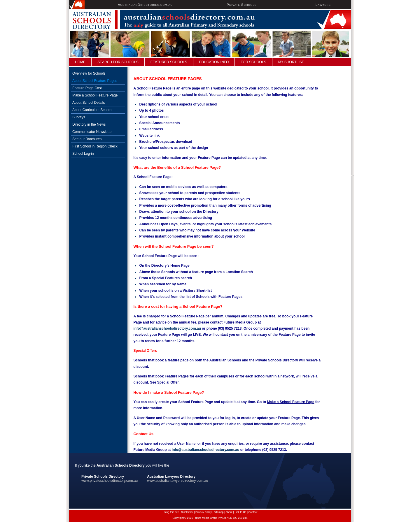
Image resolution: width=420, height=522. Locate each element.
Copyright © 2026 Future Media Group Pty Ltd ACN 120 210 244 (210, 518)
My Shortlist (291, 62)
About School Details (89, 103)
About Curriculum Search (92, 110)
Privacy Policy (204, 512)
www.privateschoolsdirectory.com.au (110, 481)
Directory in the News (89, 124)
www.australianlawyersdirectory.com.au (177, 481)
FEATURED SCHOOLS (169, 62)
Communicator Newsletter (92, 132)
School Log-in (83, 154)
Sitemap (219, 512)
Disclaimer (187, 512)
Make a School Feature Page (95, 95)
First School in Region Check (95, 146)
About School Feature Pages (95, 81)
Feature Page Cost (87, 88)
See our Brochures (87, 139)
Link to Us (240, 512)
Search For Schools (118, 62)
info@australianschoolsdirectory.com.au (167, 328)
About (229, 512)
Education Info (214, 62)
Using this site (171, 512)
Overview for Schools (89, 73)
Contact (253, 512)
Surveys (79, 117)
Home (80, 62)
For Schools (253, 62)
